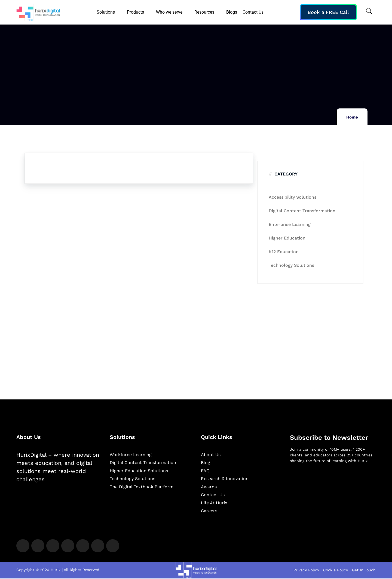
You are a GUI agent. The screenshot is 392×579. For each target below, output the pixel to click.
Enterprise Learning (290, 224)
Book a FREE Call (328, 12)
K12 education (284, 252)
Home (352, 117)
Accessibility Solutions (293, 197)
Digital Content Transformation (302, 211)
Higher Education (287, 238)
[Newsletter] (333, 496)
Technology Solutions (291, 265)
